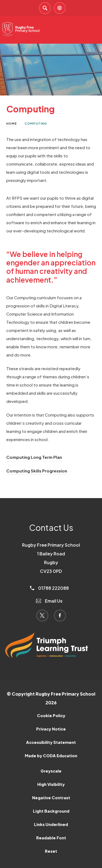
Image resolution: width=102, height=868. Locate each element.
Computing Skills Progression (37, 471)
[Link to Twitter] (42, 616)
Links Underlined (51, 824)
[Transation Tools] (60, 8)
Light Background (51, 811)
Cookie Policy (51, 716)
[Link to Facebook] (60, 616)
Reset (51, 851)
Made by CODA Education (51, 756)
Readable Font (51, 838)
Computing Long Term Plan (34, 457)
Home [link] (12, 123)
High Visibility (51, 784)
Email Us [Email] (49, 601)
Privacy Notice (51, 729)
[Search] (45, 8)
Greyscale (51, 771)
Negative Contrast (51, 798)
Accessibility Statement (51, 742)
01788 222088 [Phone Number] (49, 588)
